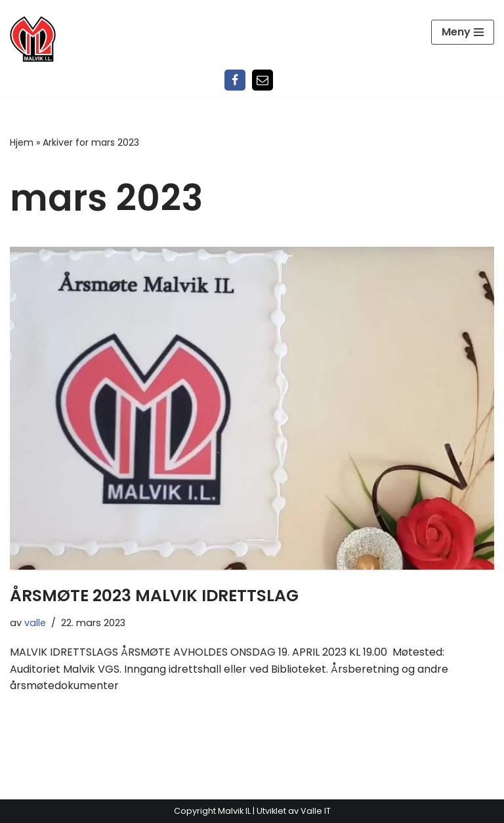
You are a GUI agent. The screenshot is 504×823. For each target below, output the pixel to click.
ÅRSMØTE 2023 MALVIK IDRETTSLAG (154, 596)
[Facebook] (235, 80)
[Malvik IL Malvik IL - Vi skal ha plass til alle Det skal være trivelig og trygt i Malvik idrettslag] (33, 39)
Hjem (22, 142)
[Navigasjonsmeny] (463, 32)
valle (35, 623)
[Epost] (262, 80)
